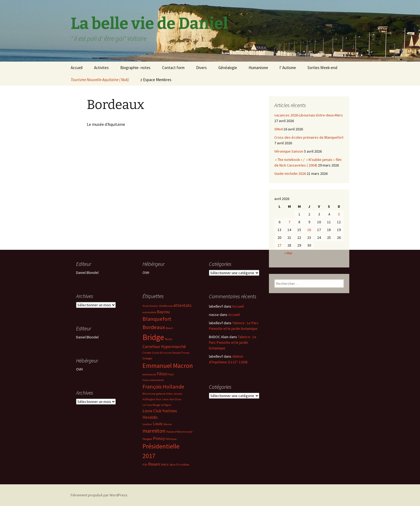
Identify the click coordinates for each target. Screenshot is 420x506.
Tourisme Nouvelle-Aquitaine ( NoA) (100, 80)
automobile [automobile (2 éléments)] (149, 312)
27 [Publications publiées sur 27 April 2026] (279, 245)
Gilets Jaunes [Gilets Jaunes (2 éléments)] (174, 394)
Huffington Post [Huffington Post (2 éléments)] (152, 399)
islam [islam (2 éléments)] (165, 399)
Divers (201, 68)
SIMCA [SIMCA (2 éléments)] (165, 465)
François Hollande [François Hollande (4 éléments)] (163, 387)
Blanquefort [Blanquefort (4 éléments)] (157, 319)
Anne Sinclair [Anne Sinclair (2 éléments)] (150, 306)
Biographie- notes (135, 68)
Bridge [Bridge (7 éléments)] (153, 337)
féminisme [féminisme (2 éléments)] (149, 394)
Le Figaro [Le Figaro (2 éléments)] (166, 405)
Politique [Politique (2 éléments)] (171, 439)
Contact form (173, 68)
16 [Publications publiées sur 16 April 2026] (309, 230)
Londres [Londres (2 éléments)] (147, 424)
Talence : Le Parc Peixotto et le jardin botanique (233, 342)
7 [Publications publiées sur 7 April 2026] (289, 222)
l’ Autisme (288, 68)
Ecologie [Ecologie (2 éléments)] (147, 358)
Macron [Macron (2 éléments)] (168, 424)
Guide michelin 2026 (290, 173)
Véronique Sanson (289, 151)
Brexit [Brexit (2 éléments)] (169, 328)
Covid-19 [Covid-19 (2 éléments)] (157, 353)
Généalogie (228, 68)
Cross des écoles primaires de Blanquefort (309, 137)
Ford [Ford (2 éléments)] (171, 374)
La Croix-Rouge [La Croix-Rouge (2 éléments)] (151, 405)
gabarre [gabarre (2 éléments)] (161, 394)
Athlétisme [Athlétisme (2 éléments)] (166, 306)
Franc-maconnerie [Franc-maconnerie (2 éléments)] (153, 380)
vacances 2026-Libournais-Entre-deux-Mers (309, 115)
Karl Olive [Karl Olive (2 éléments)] (175, 399)
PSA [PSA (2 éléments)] (145, 465)
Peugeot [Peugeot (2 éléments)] (147, 439)
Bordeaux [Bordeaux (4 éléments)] (154, 327)
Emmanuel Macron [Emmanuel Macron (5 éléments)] (168, 366)
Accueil (77, 68)
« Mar (288, 253)
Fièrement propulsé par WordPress (99, 495)
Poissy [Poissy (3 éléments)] (159, 438)
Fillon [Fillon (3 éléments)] (162, 374)
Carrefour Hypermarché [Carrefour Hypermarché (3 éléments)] (164, 346)
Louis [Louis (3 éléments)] (158, 424)
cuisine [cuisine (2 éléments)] (167, 353)
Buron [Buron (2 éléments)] (169, 339)
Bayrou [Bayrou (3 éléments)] (163, 312)
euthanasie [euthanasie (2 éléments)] (149, 374)
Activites (101, 68)
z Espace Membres (156, 80)
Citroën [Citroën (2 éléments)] (147, 353)
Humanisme (258, 68)
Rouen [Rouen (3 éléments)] (154, 464)
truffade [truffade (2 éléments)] (184, 465)
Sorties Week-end (322, 68)
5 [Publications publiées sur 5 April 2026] (339, 214)
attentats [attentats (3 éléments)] (182, 305)
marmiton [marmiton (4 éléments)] (154, 431)
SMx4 (278, 129)
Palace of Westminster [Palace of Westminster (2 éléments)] (179, 432)
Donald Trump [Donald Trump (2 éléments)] (181, 353)
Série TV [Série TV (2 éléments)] (174, 465)
